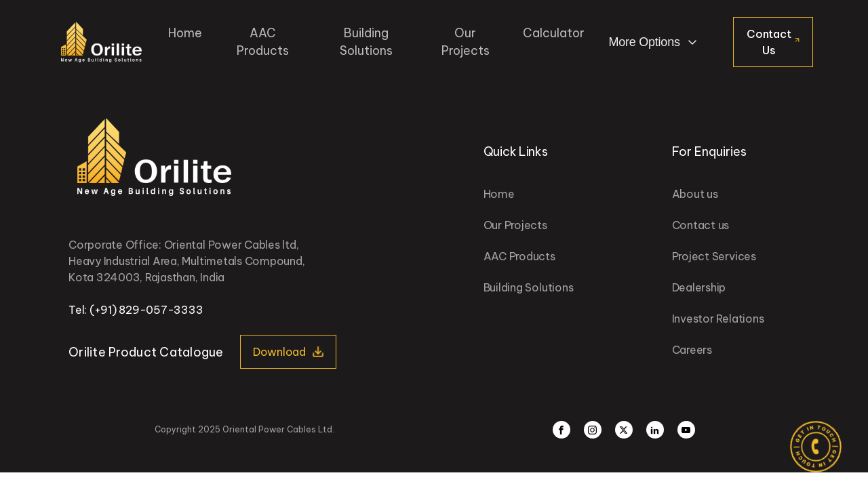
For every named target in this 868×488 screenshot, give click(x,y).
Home (185, 33)
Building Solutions (366, 42)
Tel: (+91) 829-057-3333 (136, 310)
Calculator (554, 33)
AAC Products (263, 42)
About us (695, 194)
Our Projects (466, 42)
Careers (692, 350)
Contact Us (769, 42)
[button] (288, 352)
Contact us (701, 225)
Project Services (714, 256)
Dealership (699, 287)
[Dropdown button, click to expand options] (655, 42)
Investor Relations (718, 319)
